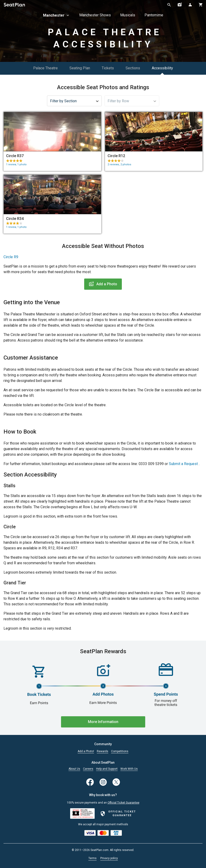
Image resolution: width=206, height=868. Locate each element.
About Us (74, 769)
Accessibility (162, 68)
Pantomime (154, 15)
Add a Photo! (86, 751)
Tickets (108, 68)
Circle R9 (11, 257)
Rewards (103, 751)
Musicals (128, 15)
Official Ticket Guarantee (123, 803)
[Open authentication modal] (190, 5)
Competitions (120, 751)
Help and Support (107, 769)
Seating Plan (80, 68)
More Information (103, 722)
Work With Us (129, 769)
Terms (92, 858)
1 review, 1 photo (16, 164)
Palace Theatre (45, 68)
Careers (88, 769)
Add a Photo (103, 284)
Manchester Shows (95, 15)
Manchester (56, 15)
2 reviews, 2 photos (119, 164)
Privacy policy (109, 858)
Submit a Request (183, 464)
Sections (133, 68)
